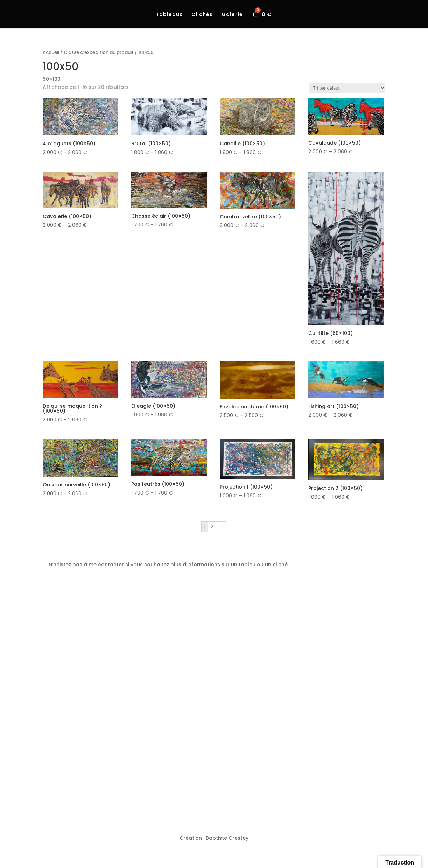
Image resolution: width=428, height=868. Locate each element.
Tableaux (169, 15)
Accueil (51, 52)
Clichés (202, 15)
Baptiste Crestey (227, 838)
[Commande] (347, 88)
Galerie (232, 15)
